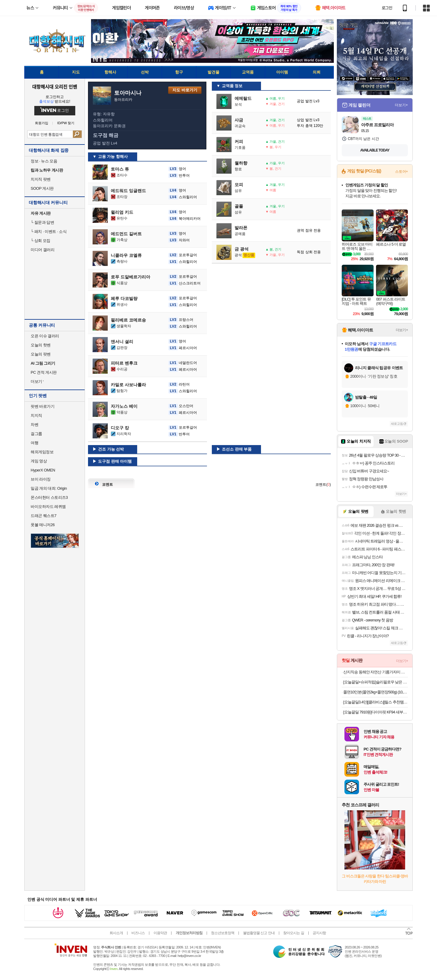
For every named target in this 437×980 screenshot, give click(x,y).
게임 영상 (39, 461)
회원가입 (42, 123)
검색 (77, 134)
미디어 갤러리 (42, 250)
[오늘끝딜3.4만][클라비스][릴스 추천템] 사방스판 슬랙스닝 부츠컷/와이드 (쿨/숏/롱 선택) (376, 702)
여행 (34, 443)
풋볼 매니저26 (43, 525)
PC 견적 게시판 (44, 372)
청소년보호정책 (223, 933)
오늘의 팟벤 (41, 354)
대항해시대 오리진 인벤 (54, 87)
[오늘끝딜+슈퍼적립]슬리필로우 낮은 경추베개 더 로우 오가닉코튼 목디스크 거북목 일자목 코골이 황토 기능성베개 (376, 682)
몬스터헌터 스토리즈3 (49, 497)
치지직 (36, 415)
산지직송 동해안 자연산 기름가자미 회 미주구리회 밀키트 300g (376, 672)
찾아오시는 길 (293, 933)
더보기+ (401, 105)
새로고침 (397, 424)
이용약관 (160, 933)
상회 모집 (41, 241)
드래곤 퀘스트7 (44, 516)
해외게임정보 (42, 452)
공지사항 (319, 933)
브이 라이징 (41, 479)
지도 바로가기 (185, 90)
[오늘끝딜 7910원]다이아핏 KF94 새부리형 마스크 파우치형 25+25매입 (376, 712)
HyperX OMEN (43, 470)
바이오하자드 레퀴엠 (48, 507)
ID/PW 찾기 (66, 123)
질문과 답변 (42, 222)
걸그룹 (36, 434)
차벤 (34, 425)
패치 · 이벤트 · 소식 (49, 231)
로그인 (387, 8)
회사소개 (116, 933)
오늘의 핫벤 (41, 345)
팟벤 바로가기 (42, 406)
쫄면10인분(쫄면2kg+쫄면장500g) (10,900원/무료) (376, 692)
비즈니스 (138, 933)
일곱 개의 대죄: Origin (49, 488)
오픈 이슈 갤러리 (45, 336)
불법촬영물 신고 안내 (259, 933)
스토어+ (401, 172)
